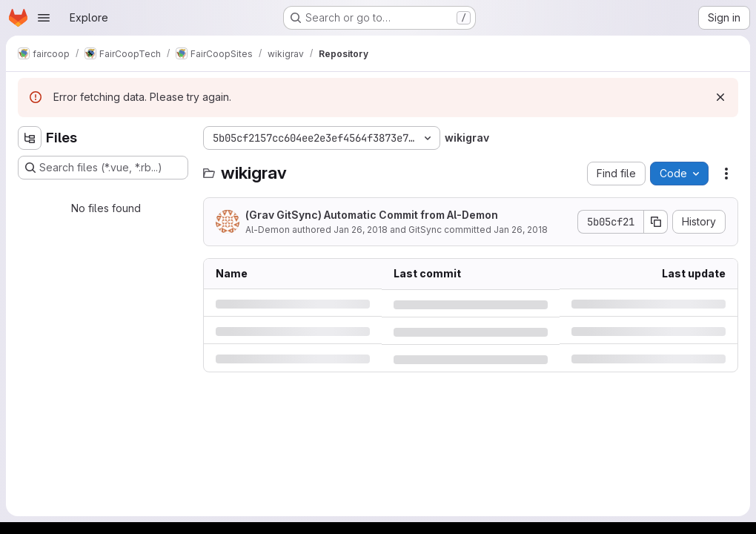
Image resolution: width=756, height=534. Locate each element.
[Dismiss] (720, 97)
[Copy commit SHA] (656, 222)
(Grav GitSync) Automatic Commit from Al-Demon (372, 215)
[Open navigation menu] (44, 18)
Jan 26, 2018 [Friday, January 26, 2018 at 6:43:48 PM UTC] (361, 230)
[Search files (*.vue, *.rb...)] (103, 168)
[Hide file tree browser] (30, 138)
